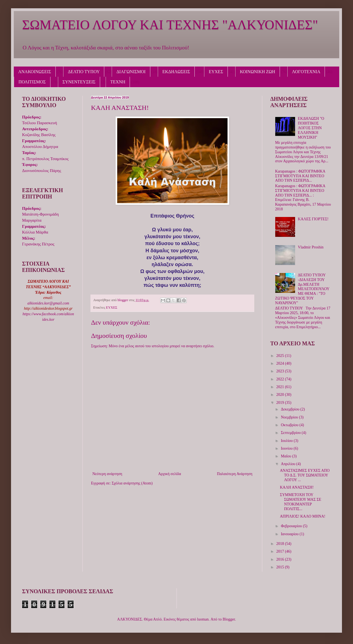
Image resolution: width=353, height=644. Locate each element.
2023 (281, 371)
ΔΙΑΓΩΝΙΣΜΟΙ (131, 72)
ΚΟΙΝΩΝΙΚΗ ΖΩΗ (258, 72)
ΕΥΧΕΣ (216, 72)
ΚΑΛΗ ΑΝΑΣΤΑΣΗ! (297, 487)
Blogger (229, 619)
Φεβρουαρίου (292, 526)
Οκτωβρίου (290, 425)
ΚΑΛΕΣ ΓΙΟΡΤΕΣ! (313, 219)
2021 (281, 387)
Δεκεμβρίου (291, 409)
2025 (281, 356)
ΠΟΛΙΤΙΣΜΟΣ (32, 82)
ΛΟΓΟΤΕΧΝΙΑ (306, 72)
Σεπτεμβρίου (291, 433)
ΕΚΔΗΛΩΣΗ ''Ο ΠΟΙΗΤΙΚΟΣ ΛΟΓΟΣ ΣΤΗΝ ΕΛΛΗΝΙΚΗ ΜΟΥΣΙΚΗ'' (311, 128)
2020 (281, 395)
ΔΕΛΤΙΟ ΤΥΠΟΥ (84, 72)
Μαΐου (286, 456)
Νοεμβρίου (290, 417)
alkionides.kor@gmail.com (48, 303)
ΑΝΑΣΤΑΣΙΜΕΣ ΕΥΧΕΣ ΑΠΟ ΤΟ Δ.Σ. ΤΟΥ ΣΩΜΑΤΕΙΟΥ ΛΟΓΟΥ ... (305, 475)
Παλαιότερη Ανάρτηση (235, 474)
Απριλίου (288, 464)
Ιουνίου (287, 448)
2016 (281, 559)
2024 (281, 363)
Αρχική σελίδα (169, 474)
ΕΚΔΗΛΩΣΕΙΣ (176, 72)
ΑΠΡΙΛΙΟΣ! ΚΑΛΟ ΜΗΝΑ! (303, 516)
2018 (281, 544)
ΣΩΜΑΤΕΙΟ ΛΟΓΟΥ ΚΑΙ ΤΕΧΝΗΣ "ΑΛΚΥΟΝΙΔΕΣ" (170, 25)
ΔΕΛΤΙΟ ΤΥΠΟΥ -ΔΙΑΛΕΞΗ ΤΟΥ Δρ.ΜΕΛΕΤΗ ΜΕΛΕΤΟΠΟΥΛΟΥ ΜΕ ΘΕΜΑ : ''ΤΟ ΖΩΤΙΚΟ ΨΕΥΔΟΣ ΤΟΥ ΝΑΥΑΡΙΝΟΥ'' (302, 289)
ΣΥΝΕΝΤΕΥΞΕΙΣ (79, 82)
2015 (281, 567)
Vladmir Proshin (311, 247)
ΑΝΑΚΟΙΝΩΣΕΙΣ (35, 72)
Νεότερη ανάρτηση (107, 474)
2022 (281, 379)
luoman (203, 619)
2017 (281, 551)
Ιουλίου (287, 441)
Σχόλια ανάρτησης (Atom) (132, 483)
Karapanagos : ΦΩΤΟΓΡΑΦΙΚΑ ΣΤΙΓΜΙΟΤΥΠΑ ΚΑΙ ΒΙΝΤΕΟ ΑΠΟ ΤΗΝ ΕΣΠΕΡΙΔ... (300, 176)
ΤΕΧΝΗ (118, 82)
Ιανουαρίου (290, 534)
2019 (281, 403)
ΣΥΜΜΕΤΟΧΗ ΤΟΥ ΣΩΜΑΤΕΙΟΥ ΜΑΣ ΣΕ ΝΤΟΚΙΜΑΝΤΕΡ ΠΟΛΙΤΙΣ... (301, 502)
